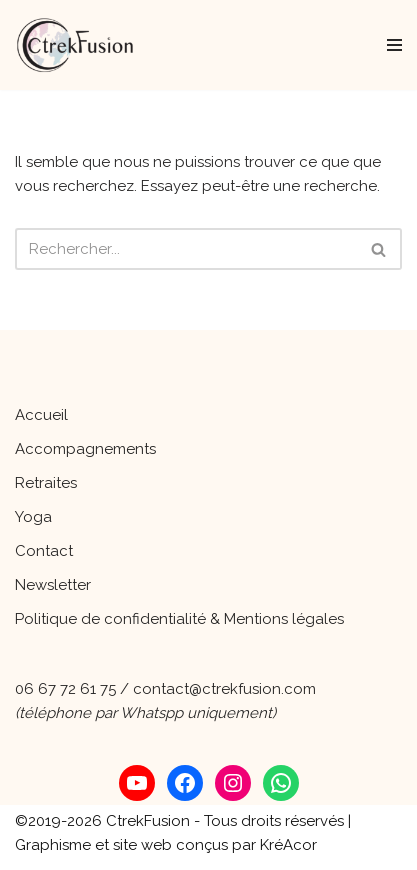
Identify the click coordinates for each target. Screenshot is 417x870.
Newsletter (53, 585)
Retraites (46, 483)
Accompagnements (85, 449)
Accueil (41, 415)
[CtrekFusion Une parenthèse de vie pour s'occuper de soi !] (75, 45)
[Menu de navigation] (394, 45)
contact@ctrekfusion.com (224, 689)
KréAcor (288, 845)
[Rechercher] (186, 249)
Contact (44, 551)
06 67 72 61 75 (65, 689)
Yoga (33, 517)
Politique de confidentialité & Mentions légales (179, 619)
